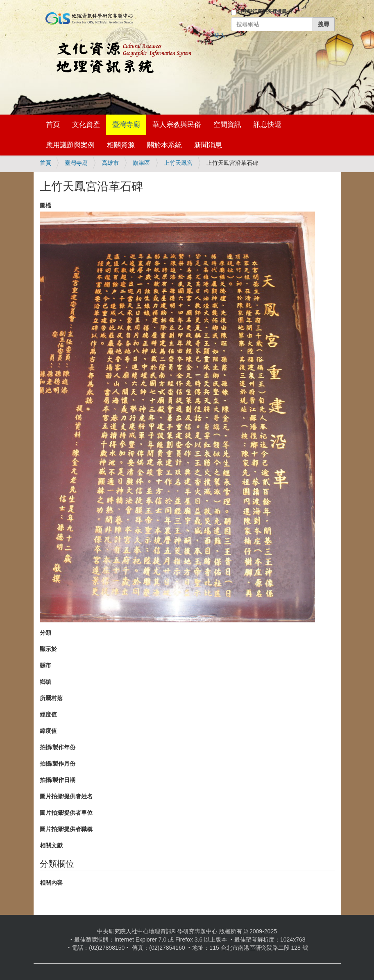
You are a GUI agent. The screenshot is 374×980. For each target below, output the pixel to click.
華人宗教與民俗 (177, 125)
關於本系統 (164, 145)
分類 (45, 633)
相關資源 (121, 145)
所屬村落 (51, 698)
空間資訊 (227, 125)
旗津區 (141, 163)
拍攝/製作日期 (58, 780)
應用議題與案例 (70, 145)
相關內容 (51, 883)
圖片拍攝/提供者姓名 (66, 796)
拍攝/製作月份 (58, 764)
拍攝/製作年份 (58, 747)
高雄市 (110, 163)
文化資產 (86, 125)
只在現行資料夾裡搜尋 (262, 11)
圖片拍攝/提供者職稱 (66, 829)
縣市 (45, 665)
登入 (220, 36)
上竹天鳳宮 (178, 163)
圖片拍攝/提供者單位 (66, 813)
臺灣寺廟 (126, 125)
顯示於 (48, 649)
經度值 (48, 714)
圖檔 (45, 205)
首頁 (53, 125)
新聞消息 (208, 145)
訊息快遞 (267, 125)
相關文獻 (51, 845)
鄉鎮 (45, 682)
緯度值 (48, 731)
